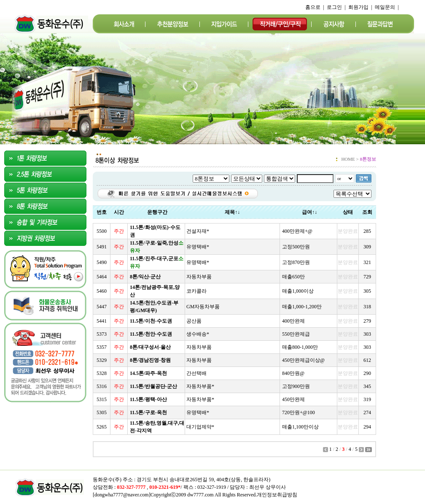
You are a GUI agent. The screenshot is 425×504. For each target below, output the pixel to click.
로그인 (334, 7)
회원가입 (358, 7)
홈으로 (313, 7)
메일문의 (385, 7)
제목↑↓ (232, 212)
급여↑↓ (309, 212)
